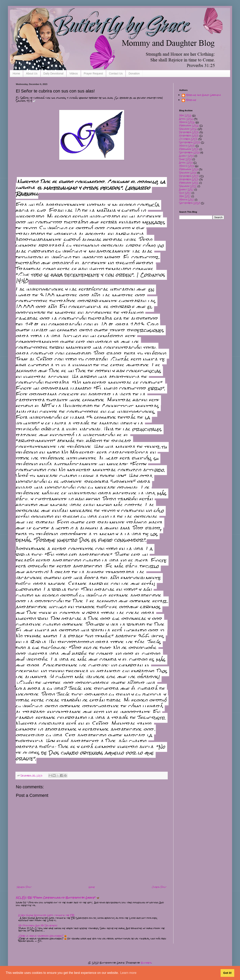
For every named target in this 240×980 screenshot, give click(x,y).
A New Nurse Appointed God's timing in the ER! (46, 915)
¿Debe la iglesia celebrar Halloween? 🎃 (42, 936)
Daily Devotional (53, 73)
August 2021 (186, 190)
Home (16, 73)
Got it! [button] (227, 973)
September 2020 (190, 203)
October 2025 (188, 139)
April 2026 (186, 119)
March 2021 (187, 200)
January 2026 (188, 129)
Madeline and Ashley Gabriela (203, 96)
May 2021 (185, 196)
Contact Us (116, 73)
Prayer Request (93, 73)
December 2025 (189, 132)
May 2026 (185, 115)
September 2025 (190, 142)
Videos (74, 73)
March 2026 (187, 122)
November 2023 (189, 179)
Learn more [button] (128, 973)
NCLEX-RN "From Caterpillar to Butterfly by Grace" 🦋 (58, 898)
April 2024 (186, 163)
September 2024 (189, 152)
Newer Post (24, 887)
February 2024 (189, 169)
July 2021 (185, 193)
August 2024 (187, 156)
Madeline (191, 101)
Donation (134, 73)
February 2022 (189, 183)
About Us (32, 73)
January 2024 (188, 173)
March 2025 (187, 146)
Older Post (159, 887)
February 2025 (189, 149)
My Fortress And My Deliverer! (38, 926)
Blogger (146, 963)
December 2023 (189, 176)
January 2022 (188, 186)
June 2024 (185, 159)
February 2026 (189, 126)
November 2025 (189, 136)
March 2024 (187, 166)
